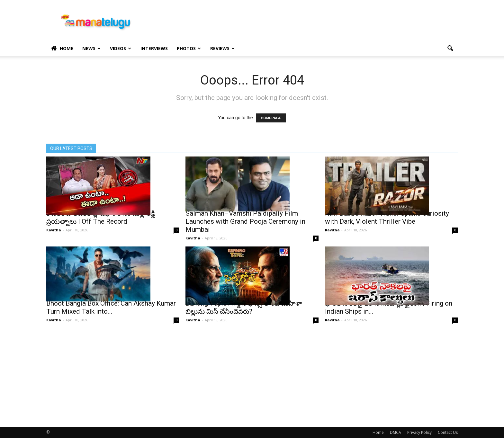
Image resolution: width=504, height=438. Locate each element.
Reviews (222, 48)
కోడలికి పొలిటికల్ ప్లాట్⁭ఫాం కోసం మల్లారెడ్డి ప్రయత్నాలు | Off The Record (101, 217)
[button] (450, 49)
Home (62, 49)
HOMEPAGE (271, 118)
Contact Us (448, 432)
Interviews (154, 48)
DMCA (396, 432)
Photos (189, 48)
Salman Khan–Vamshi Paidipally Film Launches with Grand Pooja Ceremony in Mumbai (245, 221)
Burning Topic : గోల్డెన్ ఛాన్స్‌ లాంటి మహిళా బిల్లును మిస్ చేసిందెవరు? (244, 307)
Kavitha (54, 230)
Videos (121, 48)
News (91, 48)
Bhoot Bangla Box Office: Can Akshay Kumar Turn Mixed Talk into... (111, 307)
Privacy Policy (419, 432)
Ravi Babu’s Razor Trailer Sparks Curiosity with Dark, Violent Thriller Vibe (387, 217)
